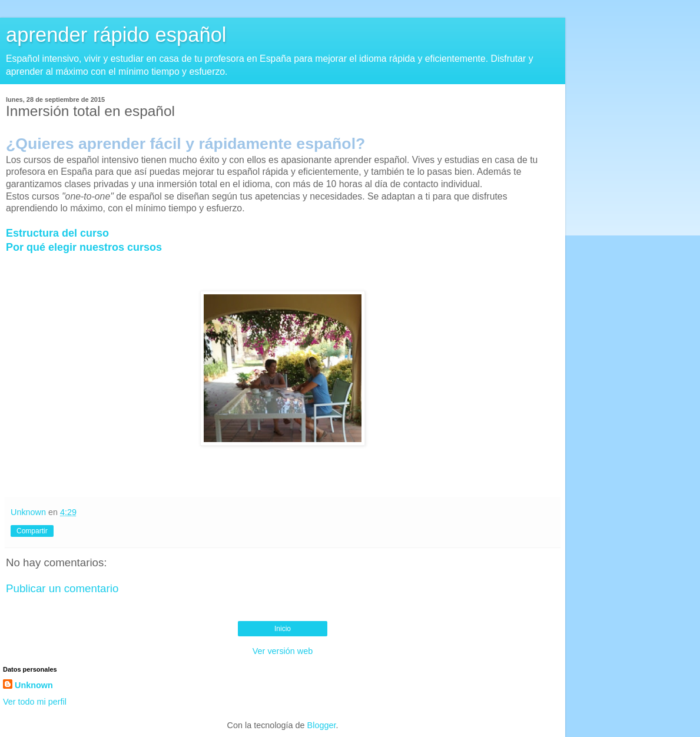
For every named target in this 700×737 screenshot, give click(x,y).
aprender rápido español (116, 35)
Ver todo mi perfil (35, 702)
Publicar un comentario (62, 588)
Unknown (34, 685)
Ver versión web (283, 651)
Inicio (283, 629)
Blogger (322, 725)
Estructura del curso (57, 233)
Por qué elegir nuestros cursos (84, 247)
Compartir (32, 531)
